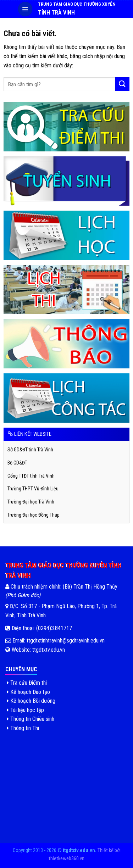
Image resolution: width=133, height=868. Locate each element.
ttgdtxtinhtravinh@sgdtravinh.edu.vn (65, 641)
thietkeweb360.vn (66, 859)
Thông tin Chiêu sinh (31, 719)
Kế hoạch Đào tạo (28, 692)
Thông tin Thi (23, 728)
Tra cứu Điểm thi (27, 683)
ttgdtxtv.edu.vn (49, 650)
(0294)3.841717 (54, 628)
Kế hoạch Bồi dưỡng (31, 701)
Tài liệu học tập (25, 710)
